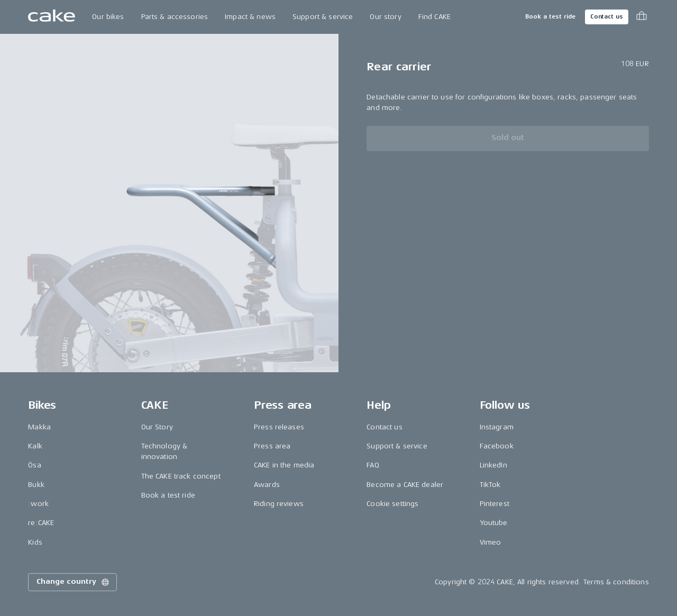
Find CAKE (434, 17)
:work (38, 504)
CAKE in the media (284, 465)
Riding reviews (279, 504)
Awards (267, 485)
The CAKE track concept (181, 476)
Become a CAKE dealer (405, 485)
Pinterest (495, 504)
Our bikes (108, 17)
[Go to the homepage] (52, 17)
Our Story (157, 427)
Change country (74, 582)
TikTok (490, 485)
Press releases (279, 427)
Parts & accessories (175, 17)
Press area (272, 446)
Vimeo (491, 542)
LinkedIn (493, 465)
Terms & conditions (616, 582)
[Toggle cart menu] (642, 17)
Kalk (35, 446)
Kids (35, 542)
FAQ (373, 465)
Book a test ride (550, 17)
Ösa (34, 465)
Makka (39, 427)
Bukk (36, 485)
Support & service (323, 17)
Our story (385, 17)
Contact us (607, 17)
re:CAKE (41, 523)
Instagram (497, 427)
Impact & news (250, 17)
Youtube (494, 523)
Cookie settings (392, 504)
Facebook (497, 446)
